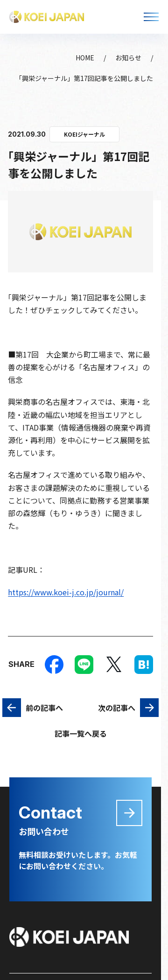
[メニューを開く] (151, 17)
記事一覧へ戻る (81, 733)
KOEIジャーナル (84, 134)
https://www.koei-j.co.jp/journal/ (66, 592)
